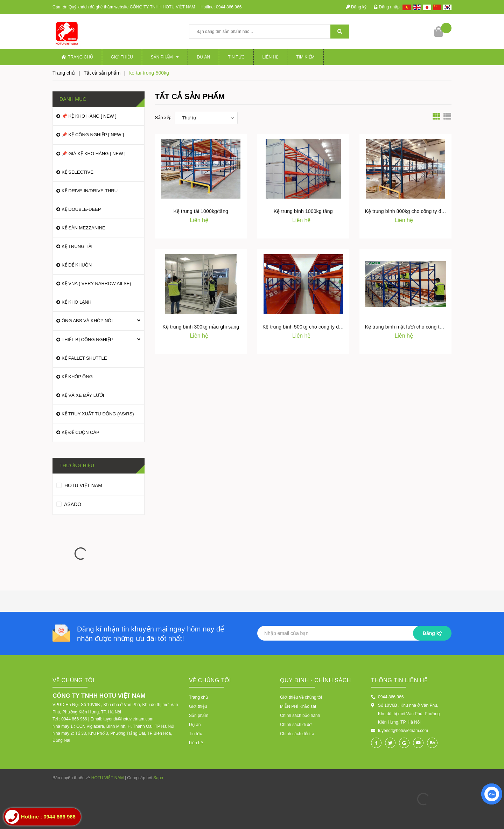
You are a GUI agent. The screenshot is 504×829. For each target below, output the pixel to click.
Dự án (203, 57)
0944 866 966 (229, 7)
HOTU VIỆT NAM (79, 484)
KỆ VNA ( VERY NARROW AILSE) (96, 284)
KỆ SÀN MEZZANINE (83, 228)
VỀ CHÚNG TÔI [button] (210, 680)
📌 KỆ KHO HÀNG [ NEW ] (89, 116)
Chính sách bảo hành (300, 716)
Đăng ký (356, 7)
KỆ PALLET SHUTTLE (84, 358)
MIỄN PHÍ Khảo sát (298, 706)
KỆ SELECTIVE (78, 172)
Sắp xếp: (164, 118)
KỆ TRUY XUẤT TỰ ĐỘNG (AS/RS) (98, 414)
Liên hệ (271, 57)
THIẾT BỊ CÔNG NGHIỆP (87, 340)
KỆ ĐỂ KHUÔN (77, 265)
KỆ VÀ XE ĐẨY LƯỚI (83, 395)
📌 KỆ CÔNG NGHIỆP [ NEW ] (93, 135)
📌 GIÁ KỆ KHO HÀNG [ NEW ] (94, 154)
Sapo (158, 778)
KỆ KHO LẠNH (76, 302)
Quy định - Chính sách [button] (316, 680)
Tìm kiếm (305, 57)
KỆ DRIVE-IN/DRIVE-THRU (90, 191)
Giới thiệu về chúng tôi (301, 697)
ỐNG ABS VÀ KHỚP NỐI (87, 321)
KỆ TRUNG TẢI (77, 246)
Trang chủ (77, 57)
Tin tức (236, 57)
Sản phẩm (165, 57)
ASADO (69, 503)
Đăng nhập (387, 7)
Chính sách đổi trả (297, 734)
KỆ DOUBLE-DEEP (81, 209)
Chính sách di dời (296, 725)
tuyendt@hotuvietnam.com (403, 731)
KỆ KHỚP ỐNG (77, 377)
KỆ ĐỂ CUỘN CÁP (80, 432)
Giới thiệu (122, 57)
